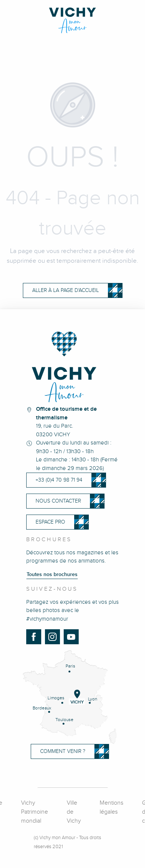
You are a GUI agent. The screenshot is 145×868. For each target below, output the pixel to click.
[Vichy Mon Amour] (72, 20)
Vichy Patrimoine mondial (34, 812)
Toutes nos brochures (52, 575)
